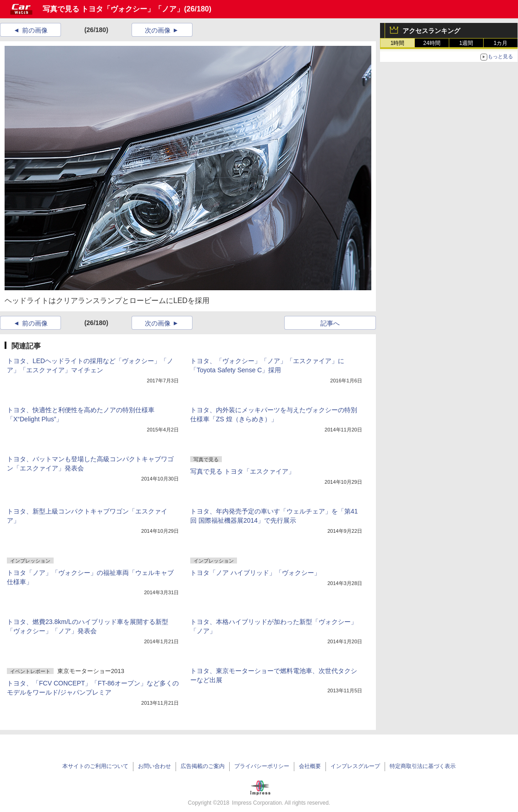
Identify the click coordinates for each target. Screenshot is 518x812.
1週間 (466, 43)
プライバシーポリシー (262, 766)
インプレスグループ (355, 766)
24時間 (432, 43)
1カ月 (501, 43)
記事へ (330, 323)
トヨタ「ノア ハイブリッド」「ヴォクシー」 (255, 573)
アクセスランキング (431, 31)
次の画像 (158, 30)
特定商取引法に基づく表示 (423, 766)
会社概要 (310, 766)
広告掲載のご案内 (203, 766)
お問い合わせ (154, 766)
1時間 (398, 43)
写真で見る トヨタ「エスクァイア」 (242, 471)
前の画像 (35, 30)
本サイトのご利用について (95, 766)
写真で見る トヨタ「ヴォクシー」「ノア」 (113, 9)
